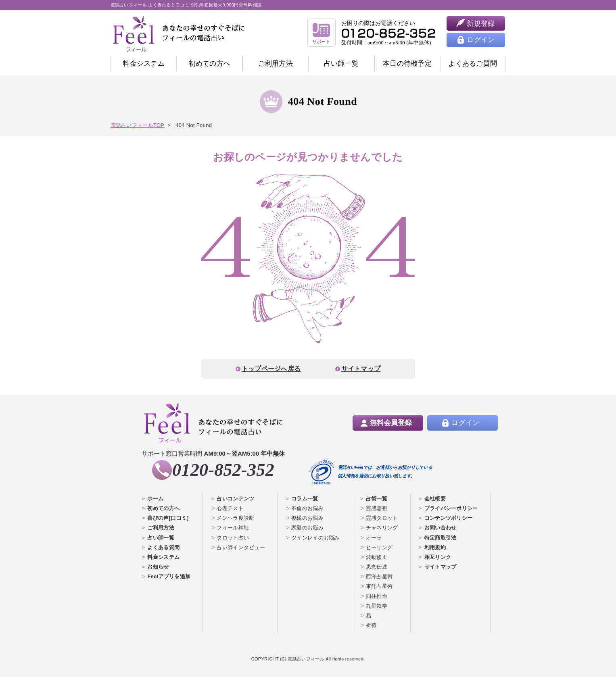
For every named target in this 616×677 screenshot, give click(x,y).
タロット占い (233, 538)
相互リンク (438, 557)
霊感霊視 (377, 508)
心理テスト (230, 508)
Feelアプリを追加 (169, 576)
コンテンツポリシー (449, 518)
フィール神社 (233, 528)
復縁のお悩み (307, 518)
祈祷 (371, 625)
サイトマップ (361, 369)
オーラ (374, 538)
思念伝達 (377, 567)
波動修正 (377, 557)
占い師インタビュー (241, 547)
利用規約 (435, 547)
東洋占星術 (379, 586)
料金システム (144, 64)
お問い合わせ (441, 528)
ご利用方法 (276, 64)
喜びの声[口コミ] (168, 518)
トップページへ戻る (271, 369)
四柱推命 (377, 596)
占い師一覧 (341, 64)
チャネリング (382, 528)
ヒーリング (379, 547)
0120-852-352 (223, 470)
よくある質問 (163, 547)
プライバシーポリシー (451, 508)
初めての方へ (163, 508)
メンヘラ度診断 (235, 518)
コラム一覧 (305, 499)
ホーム (155, 499)
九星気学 (377, 606)
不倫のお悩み (307, 508)
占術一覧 (377, 499)
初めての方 (210, 64)
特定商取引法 (441, 538)
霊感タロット (382, 518)
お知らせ (158, 567)
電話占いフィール (306, 659)
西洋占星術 (379, 576)
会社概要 (435, 499)
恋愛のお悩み (307, 528)
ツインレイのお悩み (315, 538)
